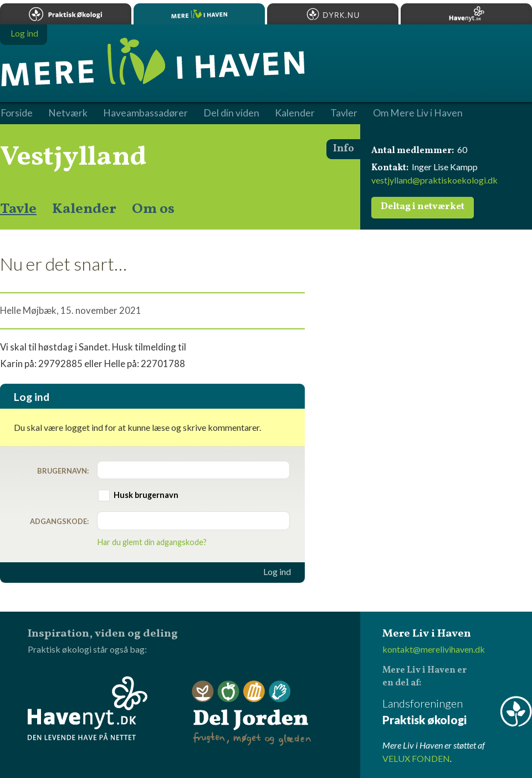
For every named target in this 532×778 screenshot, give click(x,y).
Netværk (68, 113)
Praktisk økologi (66, 14)
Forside (17, 113)
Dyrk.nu (333, 14)
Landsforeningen (457, 712)
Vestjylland (73, 157)
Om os (153, 209)
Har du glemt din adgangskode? (152, 542)
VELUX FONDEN (416, 758)
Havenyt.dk (466, 14)
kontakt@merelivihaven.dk (434, 649)
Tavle (18, 209)
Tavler (344, 113)
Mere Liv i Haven (199, 14)
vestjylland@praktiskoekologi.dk (434, 180)
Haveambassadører (145, 113)
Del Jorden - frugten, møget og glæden (252, 713)
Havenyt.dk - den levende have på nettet (88, 708)
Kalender (84, 209)
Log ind (277, 572)
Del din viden (231, 113)
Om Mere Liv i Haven (418, 113)
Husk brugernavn (146, 495)
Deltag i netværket (423, 207)
